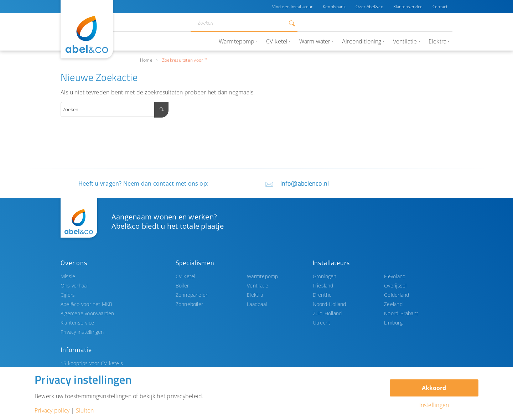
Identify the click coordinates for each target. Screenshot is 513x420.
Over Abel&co (369, 7)
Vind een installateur (292, 7)
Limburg (393, 323)
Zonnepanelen (192, 295)
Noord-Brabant (401, 313)
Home (146, 60)
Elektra (255, 295)
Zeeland (393, 304)
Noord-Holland (330, 304)
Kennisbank (334, 7)
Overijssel (395, 286)
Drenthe (322, 295)
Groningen (325, 276)
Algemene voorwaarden (87, 313)
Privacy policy (52, 410)
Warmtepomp (262, 276)
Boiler (182, 286)
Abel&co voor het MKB (87, 304)
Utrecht (322, 323)
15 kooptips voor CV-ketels (92, 363)
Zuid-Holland (327, 313)
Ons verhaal (74, 286)
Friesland (323, 286)
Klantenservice (408, 7)
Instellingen (434, 405)
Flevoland (395, 276)
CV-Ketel (186, 276)
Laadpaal (257, 304)
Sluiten (85, 410)
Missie (68, 276)
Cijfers (68, 295)
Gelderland (397, 295)
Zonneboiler (190, 304)
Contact (440, 7)
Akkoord (434, 388)
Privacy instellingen (82, 332)
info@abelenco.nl (305, 183)
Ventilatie (258, 286)
